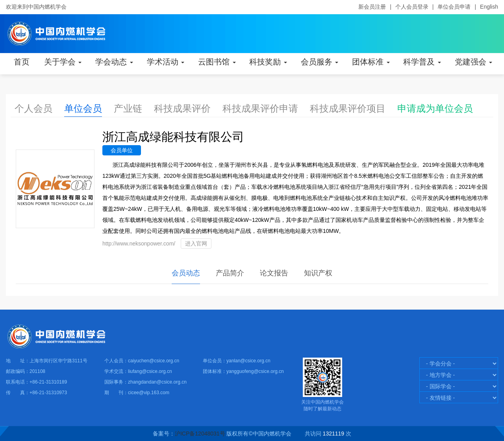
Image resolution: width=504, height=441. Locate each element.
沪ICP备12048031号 (200, 434)
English (489, 7)
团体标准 (371, 62)
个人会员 (33, 108)
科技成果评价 (182, 108)
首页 (22, 62)
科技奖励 (268, 62)
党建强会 (474, 62)
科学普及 (422, 62)
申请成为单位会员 (435, 108)
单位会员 (83, 108)
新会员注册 (372, 7)
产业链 (128, 108)
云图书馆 (217, 62)
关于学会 (63, 62)
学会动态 (114, 62)
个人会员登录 (412, 7)
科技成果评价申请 (260, 108)
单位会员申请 (454, 7)
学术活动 (166, 62)
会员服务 (320, 62)
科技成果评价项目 (348, 108)
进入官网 (196, 244)
